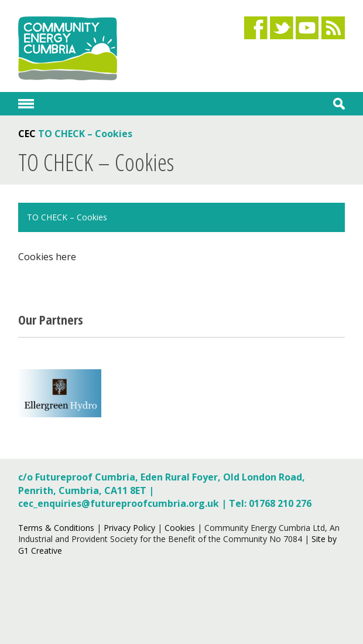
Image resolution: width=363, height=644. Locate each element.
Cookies (180, 528)
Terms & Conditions (56, 528)
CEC (27, 134)
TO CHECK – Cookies (67, 217)
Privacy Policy (129, 528)
